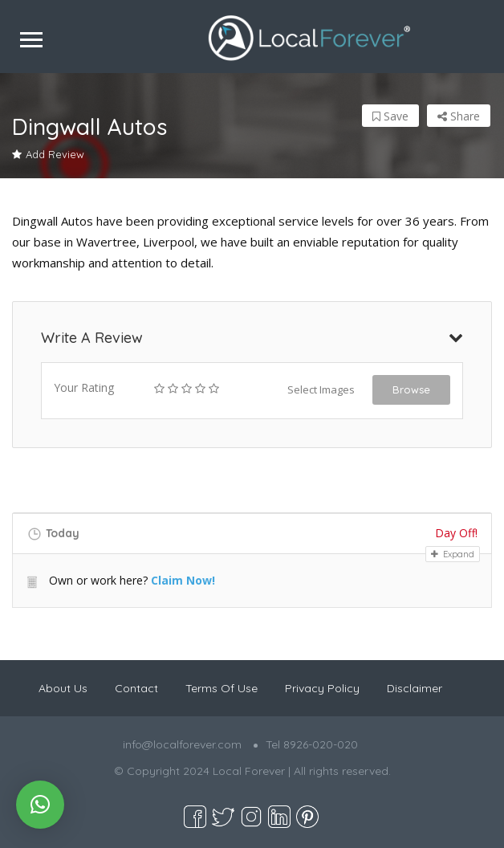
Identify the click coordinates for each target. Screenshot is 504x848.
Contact (136, 688)
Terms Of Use (222, 688)
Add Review (48, 154)
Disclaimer (415, 688)
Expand (453, 554)
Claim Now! (183, 580)
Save (390, 116)
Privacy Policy (322, 688)
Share (459, 116)
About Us (63, 688)
